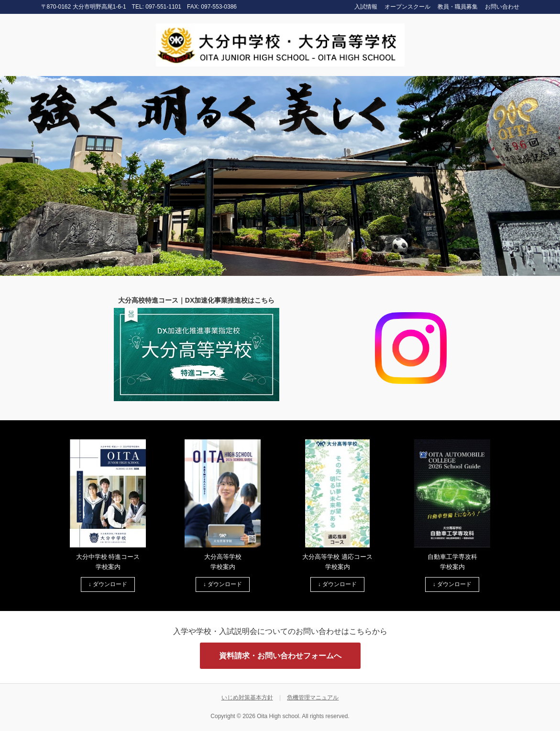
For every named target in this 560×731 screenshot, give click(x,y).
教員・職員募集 (458, 7)
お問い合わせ (502, 7)
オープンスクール (407, 7)
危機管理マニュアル (313, 698)
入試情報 (366, 7)
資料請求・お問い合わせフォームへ (280, 656)
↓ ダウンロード (108, 584)
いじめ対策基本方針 (247, 698)
